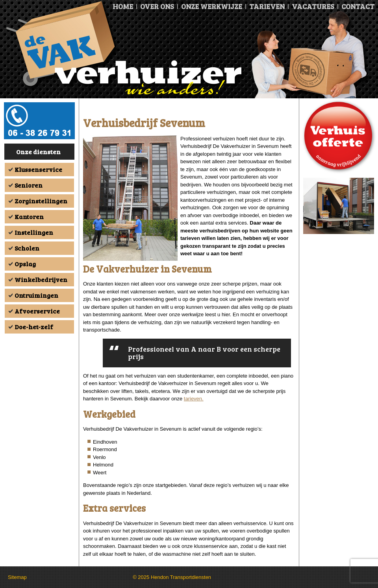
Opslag (25, 264)
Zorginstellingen (41, 201)
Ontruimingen (36, 295)
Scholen (27, 248)
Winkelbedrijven (41, 279)
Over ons (157, 6)
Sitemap (17, 577)
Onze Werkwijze (212, 6)
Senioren (29, 185)
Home (123, 6)
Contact (358, 6)
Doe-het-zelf (34, 327)
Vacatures (313, 6)
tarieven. (194, 399)
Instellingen (34, 232)
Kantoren (29, 217)
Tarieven (267, 6)
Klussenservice (38, 169)
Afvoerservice (37, 311)
